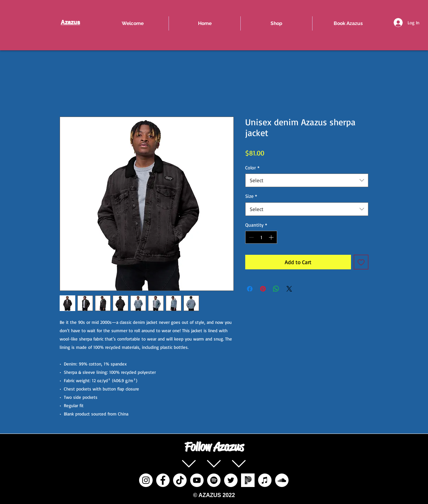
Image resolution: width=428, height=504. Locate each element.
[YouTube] (197, 480)
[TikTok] (180, 480)
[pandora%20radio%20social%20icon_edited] (248, 480)
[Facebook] (163, 480)
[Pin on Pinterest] (263, 289)
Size (251, 196)
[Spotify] (214, 480)
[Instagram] (146, 480)
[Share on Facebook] (250, 289)
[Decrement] (251, 237)
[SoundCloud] (282, 480)
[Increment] (272, 237)
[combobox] (307, 180)
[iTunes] (265, 480)
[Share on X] (289, 289)
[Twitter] (231, 480)
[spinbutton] (261, 237)
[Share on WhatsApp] (276, 289)
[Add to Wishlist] (361, 262)
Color (252, 167)
